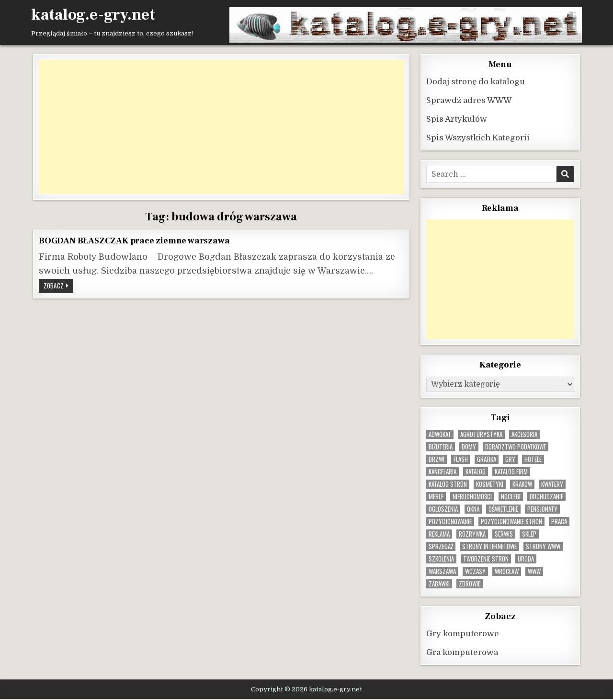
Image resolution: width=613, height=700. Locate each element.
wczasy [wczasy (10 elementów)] (475, 571)
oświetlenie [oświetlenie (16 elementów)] (503, 509)
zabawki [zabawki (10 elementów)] (439, 584)
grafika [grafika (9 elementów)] (487, 459)
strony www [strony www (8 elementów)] (543, 546)
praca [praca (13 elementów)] (559, 522)
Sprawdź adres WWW (469, 100)
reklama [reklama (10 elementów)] (439, 534)
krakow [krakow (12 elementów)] (522, 484)
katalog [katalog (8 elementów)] (476, 472)
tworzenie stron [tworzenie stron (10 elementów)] (486, 559)
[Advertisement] (221, 127)
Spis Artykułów (457, 119)
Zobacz (58, 287)
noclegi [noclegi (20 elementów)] (511, 497)
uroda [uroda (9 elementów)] (526, 559)
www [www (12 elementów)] (534, 571)
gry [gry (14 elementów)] (510, 459)
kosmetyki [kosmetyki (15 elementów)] (490, 484)
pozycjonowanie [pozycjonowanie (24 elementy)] (450, 522)
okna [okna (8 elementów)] (473, 509)
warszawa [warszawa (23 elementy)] (442, 571)
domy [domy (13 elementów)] (469, 447)
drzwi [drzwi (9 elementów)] (437, 459)
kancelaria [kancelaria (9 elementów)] (443, 472)
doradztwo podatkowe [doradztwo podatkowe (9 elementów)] (516, 447)
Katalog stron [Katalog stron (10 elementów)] (448, 484)
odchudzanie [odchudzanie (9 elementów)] (546, 497)
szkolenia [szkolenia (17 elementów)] (441, 559)
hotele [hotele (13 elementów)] (533, 459)
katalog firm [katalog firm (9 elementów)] (511, 472)
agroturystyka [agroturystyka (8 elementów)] (481, 434)
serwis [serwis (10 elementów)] (504, 534)
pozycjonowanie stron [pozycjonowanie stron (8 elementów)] (511, 522)
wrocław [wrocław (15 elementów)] (507, 571)
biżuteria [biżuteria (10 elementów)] (441, 447)
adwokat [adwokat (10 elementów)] (440, 434)
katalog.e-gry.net (93, 15)
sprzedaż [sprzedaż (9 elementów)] (441, 546)
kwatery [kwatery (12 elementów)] (552, 484)
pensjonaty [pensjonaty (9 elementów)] (542, 509)
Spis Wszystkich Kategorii (478, 138)
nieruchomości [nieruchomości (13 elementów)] (472, 497)
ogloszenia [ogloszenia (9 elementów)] (443, 509)
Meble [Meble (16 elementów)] (436, 497)
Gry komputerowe (463, 634)
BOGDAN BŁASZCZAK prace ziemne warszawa (134, 241)
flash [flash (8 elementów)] (461, 459)
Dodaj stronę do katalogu (476, 82)
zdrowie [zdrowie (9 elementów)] (470, 584)
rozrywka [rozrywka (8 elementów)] (472, 534)
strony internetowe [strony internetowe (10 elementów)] (489, 546)
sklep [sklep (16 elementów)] (529, 534)
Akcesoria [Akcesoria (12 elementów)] (524, 434)
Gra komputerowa (462, 652)
